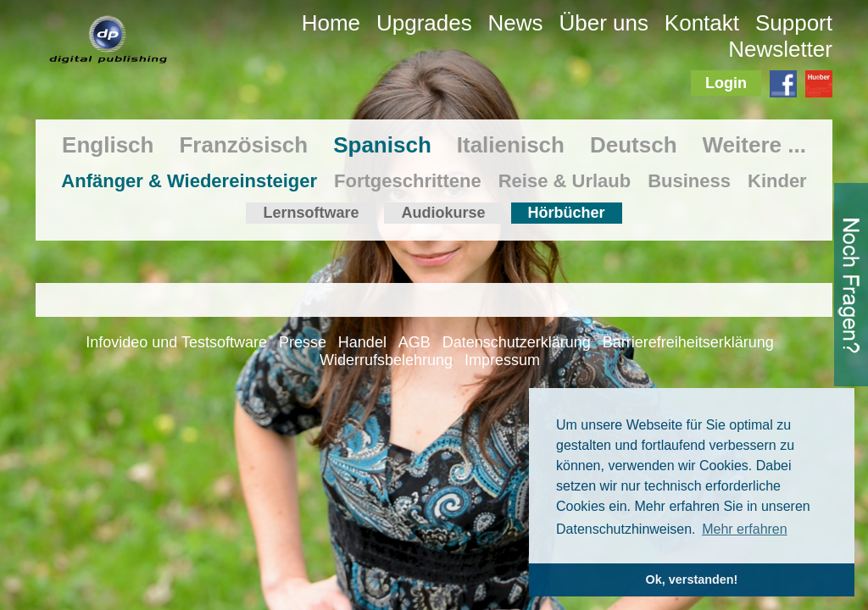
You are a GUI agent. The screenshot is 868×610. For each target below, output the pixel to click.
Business (689, 181)
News (516, 23)
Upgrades (424, 23)
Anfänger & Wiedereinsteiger (189, 181)
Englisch (108, 145)
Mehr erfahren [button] (745, 529)
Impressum (502, 360)
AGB (415, 342)
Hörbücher (567, 213)
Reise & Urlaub (565, 181)
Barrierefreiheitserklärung (688, 342)
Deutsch (634, 145)
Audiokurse (443, 213)
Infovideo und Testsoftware (176, 342)
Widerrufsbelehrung (386, 360)
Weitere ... (754, 145)
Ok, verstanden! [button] (692, 579)
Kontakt (702, 23)
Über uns (604, 23)
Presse (303, 342)
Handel (362, 342)
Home (331, 23)
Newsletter (780, 49)
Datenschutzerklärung (517, 342)
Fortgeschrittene (408, 181)
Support (794, 23)
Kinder (777, 181)
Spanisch (382, 145)
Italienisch (511, 145)
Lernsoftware (311, 213)
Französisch (243, 145)
